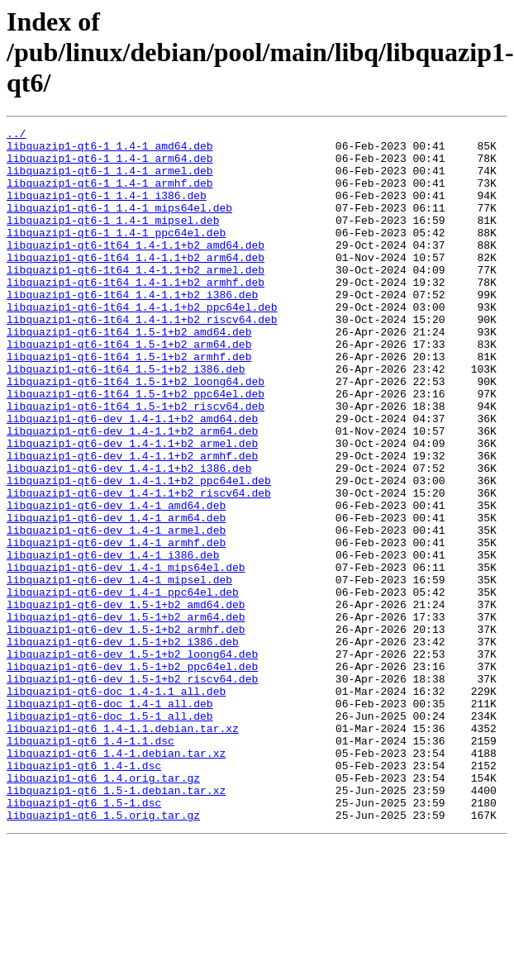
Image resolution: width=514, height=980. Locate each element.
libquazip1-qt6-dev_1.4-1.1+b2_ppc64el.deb (139, 552)
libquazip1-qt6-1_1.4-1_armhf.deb (110, 195)
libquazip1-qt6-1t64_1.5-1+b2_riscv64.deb (136, 463)
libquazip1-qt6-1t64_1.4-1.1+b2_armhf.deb (136, 314)
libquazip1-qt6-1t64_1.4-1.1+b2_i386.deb (132, 329)
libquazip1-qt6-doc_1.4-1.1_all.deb (116, 805)
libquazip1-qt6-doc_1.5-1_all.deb (110, 835)
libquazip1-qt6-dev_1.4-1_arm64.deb (116, 597)
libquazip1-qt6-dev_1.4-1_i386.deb (113, 641)
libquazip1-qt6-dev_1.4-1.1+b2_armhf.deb (132, 522)
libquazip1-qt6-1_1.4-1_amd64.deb (110, 150)
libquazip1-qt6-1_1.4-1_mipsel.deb (113, 240)
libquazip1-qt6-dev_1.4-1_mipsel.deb (119, 671)
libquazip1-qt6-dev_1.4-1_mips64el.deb (126, 656)
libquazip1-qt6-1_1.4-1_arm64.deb (110, 165)
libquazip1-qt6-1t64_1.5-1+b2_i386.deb (126, 418)
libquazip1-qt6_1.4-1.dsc (84, 894)
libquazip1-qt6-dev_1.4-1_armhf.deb (116, 626)
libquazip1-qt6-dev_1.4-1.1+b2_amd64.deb (132, 478)
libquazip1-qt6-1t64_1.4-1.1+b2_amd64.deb (136, 269)
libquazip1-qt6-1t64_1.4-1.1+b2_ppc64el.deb (142, 344)
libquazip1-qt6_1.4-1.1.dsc (90, 864)
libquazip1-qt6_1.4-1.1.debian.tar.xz (123, 849)
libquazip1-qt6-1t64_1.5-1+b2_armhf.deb (129, 403)
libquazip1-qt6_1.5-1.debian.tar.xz (116, 924)
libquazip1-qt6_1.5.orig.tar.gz (103, 954)
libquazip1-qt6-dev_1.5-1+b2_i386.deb (123, 745)
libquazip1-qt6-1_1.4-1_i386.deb (107, 210)
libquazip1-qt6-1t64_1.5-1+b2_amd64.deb (129, 373)
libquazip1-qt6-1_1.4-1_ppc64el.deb (116, 255)
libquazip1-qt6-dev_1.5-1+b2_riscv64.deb (132, 790)
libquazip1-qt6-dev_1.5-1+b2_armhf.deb (126, 730)
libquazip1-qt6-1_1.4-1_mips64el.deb (119, 225)
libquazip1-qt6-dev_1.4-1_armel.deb (116, 611)
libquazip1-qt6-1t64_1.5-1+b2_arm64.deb (129, 388)
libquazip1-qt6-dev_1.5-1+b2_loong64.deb (132, 760)
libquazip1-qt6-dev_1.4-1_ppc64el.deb (123, 686)
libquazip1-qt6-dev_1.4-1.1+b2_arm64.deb (132, 492)
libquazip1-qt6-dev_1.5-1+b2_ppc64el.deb (132, 775)
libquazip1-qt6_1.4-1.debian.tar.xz (116, 879)
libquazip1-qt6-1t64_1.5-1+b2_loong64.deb (136, 433)
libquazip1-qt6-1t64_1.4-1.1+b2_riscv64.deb (142, 359)
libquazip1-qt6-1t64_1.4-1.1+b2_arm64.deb (136, 284)
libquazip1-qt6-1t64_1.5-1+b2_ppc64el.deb (136, 448)
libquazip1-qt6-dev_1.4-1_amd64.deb (116, 582)
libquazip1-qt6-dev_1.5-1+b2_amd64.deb (126, 701)
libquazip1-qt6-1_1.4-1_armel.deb (110, 180)
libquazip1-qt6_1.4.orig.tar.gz (103, 909)
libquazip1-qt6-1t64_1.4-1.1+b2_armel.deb (136, 299)
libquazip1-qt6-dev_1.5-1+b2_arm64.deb (126, 716)
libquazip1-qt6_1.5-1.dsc (84, 939)
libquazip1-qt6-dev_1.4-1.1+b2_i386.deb (129, 537)
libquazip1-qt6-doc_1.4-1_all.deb (110, 820)
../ (16, 136)
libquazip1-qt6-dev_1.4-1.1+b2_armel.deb (132, 507)
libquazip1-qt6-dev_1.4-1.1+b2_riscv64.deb (139, 567)
